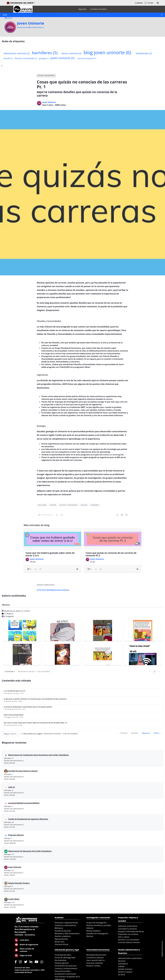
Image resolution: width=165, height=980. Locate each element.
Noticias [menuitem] (90, 936)
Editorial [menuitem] (90, 928)
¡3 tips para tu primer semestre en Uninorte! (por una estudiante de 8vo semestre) (35, 699)
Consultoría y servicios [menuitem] (127, 929)
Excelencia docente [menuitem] (63, 931)
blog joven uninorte (107, 52)
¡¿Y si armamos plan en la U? (15, 691)
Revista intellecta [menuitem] (93, 931)
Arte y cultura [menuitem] (124, 937)
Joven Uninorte (31, 23)
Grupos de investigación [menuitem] (97, 923)
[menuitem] (82, 9)
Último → (158, 733)
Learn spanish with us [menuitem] (96, 960)
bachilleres (45, 53)
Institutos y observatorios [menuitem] (65, 925)
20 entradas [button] (11, 672)
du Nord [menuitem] (122, 975)
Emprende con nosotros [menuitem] (128, 934)
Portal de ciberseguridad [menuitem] (65, 958)
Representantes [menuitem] (61, 939)
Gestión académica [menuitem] (63, 936)
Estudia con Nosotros (46, 76)
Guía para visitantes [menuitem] (95, 963)
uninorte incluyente (87, 58)
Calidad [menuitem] (121, 966)
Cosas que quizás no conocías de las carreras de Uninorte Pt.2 (111, 554)
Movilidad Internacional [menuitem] (96, 955)
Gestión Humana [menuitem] (125, 969)
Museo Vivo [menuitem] (60, 942)
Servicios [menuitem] (122, 961)
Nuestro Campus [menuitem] (94, 966)
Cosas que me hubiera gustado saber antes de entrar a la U (50, 554)
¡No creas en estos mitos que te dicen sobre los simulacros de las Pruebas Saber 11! (35, 723)
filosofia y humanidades (26, 58)
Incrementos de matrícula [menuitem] (66, 966)
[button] (158, 3)
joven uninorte (62, 58)
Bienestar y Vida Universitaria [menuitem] (67, 934)
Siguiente (146, 733)
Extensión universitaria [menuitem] (128, 926)
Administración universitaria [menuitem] (130, 958)
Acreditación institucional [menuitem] (65, 974)
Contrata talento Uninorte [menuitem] (129, 942)
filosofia (8, 58)
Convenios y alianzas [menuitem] (95, 958)
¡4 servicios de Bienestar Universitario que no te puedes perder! (28, 707)
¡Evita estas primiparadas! (14, 715)
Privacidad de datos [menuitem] (63, 955)
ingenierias (95, 505)
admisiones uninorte (17, 53)
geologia (44, 58)
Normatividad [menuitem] (61, 960)
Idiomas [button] (139, 3)
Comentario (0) (45, 515)
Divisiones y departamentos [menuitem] (66, 923)
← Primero (123, 733)
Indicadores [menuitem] (123, 964)
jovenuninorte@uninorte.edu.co (30, 27)
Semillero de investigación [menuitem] (97, 934)
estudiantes (144, 53)
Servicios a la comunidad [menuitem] (128, 940)
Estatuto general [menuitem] (62, 963)
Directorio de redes (22, 968)
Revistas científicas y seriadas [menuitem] (99, 925)
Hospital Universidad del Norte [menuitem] (131, 931)
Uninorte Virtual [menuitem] (61, 944)
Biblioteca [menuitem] (59, 928)
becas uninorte (71, 53)
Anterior (135, 733)
